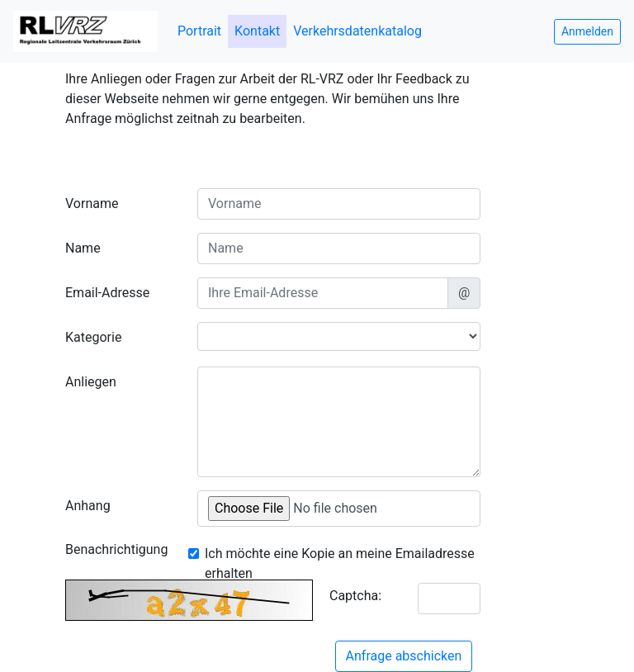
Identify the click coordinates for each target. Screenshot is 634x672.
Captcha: (355, 596)
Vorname (92, 203)
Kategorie (93, 337)
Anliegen (91, 382)
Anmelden (587, 31)
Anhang (88, 506)
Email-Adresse (107, 293)
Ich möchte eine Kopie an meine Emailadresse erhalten (340, 563)
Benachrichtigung (116, 549)
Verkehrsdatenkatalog (357, 31)
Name (83, 248)
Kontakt (257, 31)
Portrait (199, 31)
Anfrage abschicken (404, 656)
